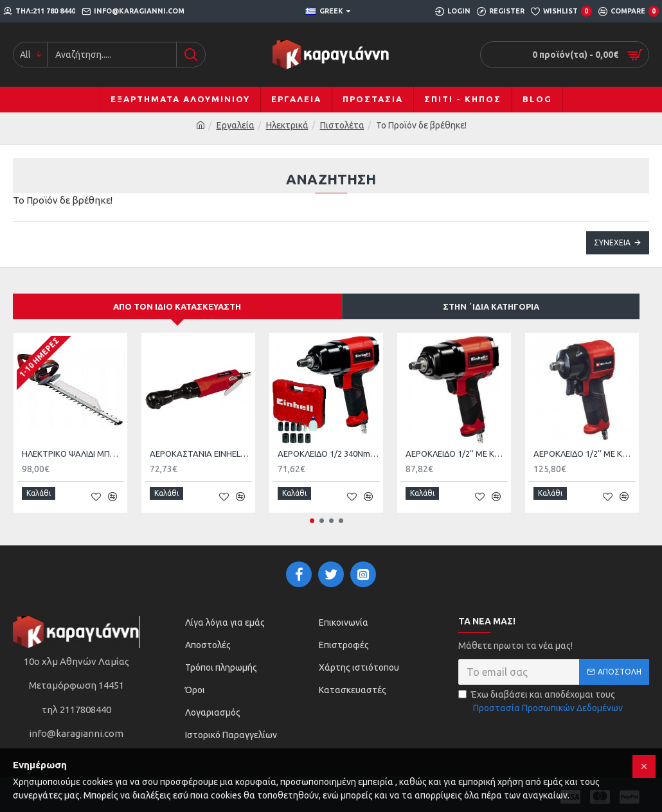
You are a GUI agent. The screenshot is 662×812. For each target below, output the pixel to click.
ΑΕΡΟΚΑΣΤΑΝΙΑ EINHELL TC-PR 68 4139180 (201, 454)
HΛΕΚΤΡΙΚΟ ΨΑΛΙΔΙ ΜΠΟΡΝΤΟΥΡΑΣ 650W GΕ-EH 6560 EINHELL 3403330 (73, 454)
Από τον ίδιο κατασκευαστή (177, 306)
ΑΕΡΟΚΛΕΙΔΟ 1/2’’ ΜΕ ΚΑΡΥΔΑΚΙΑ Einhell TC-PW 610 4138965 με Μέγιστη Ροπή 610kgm (585, 454)
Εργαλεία (236, 125)
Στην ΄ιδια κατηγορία (491, 306)
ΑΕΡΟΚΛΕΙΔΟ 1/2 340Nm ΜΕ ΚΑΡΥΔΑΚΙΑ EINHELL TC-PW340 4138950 (329, 454)
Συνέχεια (612, 243)
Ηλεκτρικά (287, 125)
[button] (312, 516)
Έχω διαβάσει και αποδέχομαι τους (541, 696)
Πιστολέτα (342, 125)
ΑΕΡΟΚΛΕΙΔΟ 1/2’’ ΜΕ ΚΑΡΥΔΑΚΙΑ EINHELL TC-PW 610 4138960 (457, 454)
